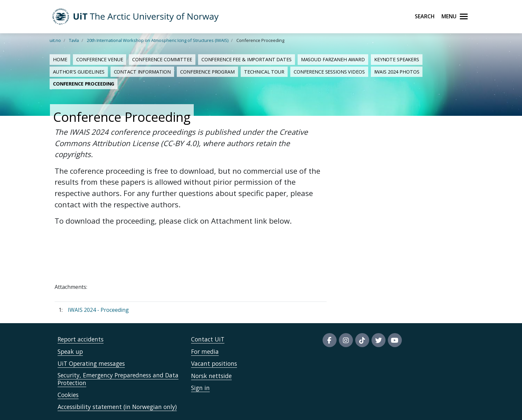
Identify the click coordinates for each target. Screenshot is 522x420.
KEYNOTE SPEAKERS (397, 59)
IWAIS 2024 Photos (397, 72)
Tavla (74, 40)
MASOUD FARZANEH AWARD (333, 59)
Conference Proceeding (84, 84)
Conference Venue (100, 59)
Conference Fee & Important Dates (247, 59)
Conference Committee (162, 59)
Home (60, 59)
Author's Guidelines (79, 72)
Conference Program (207, 72)
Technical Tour (264, 72)
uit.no (55, 40)
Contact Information (142, 72)
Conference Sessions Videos (329, 72)
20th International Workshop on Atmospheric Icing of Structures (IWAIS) (158, 40)
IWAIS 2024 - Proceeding (98, 310)
